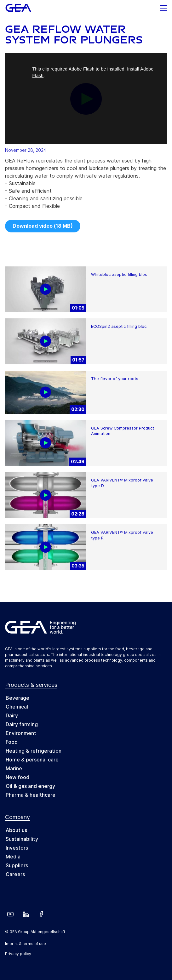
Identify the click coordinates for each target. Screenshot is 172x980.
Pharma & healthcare (31, 795)
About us (16, 830)
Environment (21, 733)
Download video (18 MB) (43, 226)
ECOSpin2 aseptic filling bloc (119, 326)
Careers (15, 874)
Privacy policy (18, 954)
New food (17, 777)
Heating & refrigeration (34, 751)
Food (12, 742)
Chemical (17, 707)
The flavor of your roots (115, 379)
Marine (14, 768)
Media (13, 857)
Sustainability (22, 839)
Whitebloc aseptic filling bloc (119, 274)
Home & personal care (32, 760)
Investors (17, 848)
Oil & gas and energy (30, 786)
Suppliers (17, 865)
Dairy (12, 715)
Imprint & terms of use (26, 944)
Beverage (17, 698)
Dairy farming (22, 724)
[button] (163, 7)
